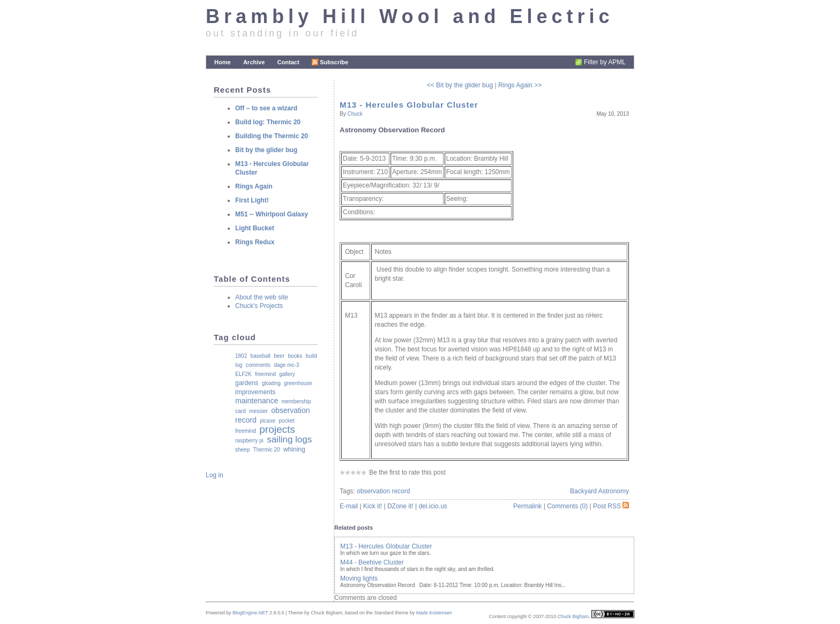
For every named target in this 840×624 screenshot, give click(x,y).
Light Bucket (255, 228)
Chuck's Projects (259, 306)
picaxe (268, 421)
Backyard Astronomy (599, 491)
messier (258, 411)
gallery (287, 374)
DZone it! (400, 506)
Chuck (355, 114)
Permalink (527, 506)
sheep (242, 450)
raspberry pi (249, 441)
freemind (265, 374)
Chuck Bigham (573, 617)
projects (277, 429)
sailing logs (289, 439)
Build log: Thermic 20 (268, 122)
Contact (288, 62)
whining (294, 449)
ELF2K (243, 374)
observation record (383, 491)
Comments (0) (567, 506)
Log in (215, 475)
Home (223, 62)
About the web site (262, 297)
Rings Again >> (520, 85)
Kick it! (373, 506)
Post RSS (611, 506)
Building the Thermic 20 (272, 136)
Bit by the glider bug (266, 150)
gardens (247, 383)
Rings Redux (255, 242)
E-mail (349, 506)
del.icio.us (433, 506)
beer (279, 356)
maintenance (257, 401)
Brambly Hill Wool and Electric (410, 16)
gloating (271, 383)
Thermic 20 (267, 450)
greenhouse (298, 383)
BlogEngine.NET (250, 613)
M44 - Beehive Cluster (372, 562)
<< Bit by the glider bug (460, 85)
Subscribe (330, 62)
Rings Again (254, 186)
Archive (254, 62)
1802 (241, 356)
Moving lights (359, 578)
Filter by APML (605, 62)
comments (258, 365)
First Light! (252, 200)
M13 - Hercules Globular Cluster (409, 105)
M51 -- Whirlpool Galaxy (272, 214)
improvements (255, 392)
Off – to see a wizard (266, 108)
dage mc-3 (286, 365)
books (295, 356)
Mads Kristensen (434, 613)
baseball (261, 356)
